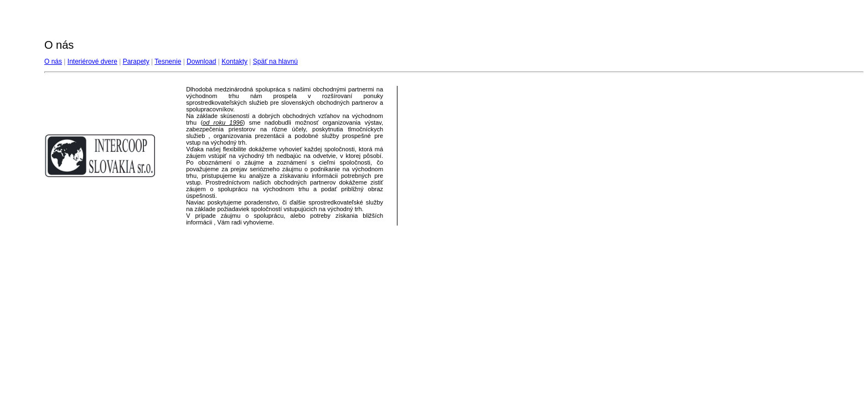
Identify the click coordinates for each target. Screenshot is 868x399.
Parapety (136, 62)
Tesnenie (168, 62)
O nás (53, 62)
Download (201, 62)
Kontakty (234, 62)
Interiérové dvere (92, 62)
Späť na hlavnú (275, 62)
